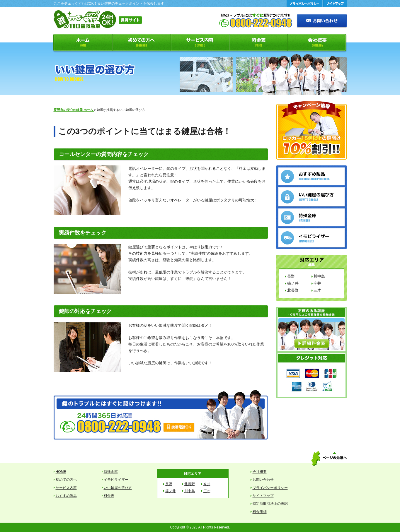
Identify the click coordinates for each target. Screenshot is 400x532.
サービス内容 (200, 43)
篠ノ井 (293, 283)
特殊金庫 (111, 472)
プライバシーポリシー (270, 488)
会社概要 (318, 43)
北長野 (293, 290)
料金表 (259, 43)
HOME (61, 472)
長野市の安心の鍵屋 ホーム (74, 110)
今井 (317, 283)
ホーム (82, 43)
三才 (317, 290)
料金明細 (260, 512)
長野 (291, 276)
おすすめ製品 (66, 496)
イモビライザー (116, 480)
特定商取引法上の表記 (270, 504)
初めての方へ (142, 43)
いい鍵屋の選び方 (118, 488)
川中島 (319, 276)
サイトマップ (263, 496)
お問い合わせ (263, 480)
